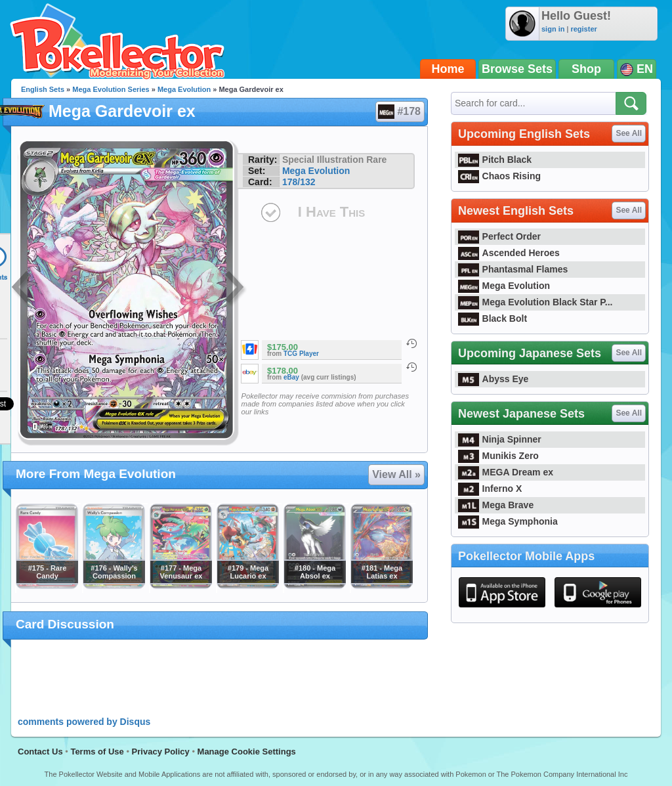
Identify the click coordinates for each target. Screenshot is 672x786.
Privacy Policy (161, 752)
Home (448, 69)
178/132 (299, 182)
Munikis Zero (498, 456)
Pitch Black (495, 160)
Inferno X (490, 489)
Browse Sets (517, 69)
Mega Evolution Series (111, 89)
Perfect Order (499, 236)
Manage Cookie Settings (247, 752)
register (583, 29)
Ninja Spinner (500, 439)
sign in (553, 29)
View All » (396, 474)
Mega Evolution (184, 89)
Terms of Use (97, 752)
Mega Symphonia (508, 521)
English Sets (43, 89)
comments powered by (84, 722)
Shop (586, 69)
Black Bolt (493, 318)
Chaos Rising (499, 176)
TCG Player (301, 354)
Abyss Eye (493, 379)
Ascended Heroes (509, 253)
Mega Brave (496, 505)
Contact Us (40, 752)
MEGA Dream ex (506, 472)
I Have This (331, 212)
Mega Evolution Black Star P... (535, 302)
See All (629, 133)
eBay (291, 377)
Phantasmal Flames (513, 269)
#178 (399, 112)
